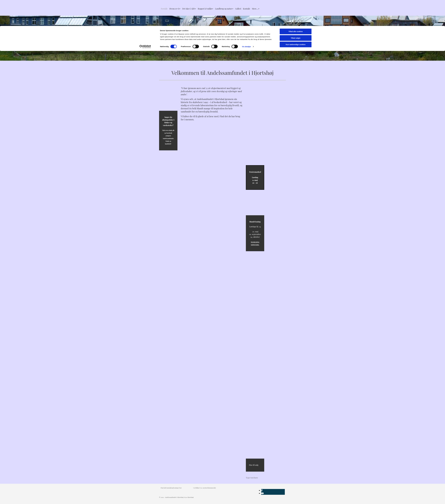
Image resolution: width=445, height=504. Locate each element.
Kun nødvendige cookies (296, 19)
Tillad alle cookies (296, 6)
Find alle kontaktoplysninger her (171, 488)
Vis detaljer (246, 21)
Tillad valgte (296, 12)
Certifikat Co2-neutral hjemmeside (205, 488)
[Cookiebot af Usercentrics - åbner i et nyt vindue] (145, 21)
